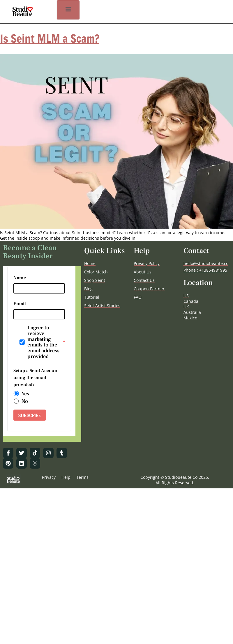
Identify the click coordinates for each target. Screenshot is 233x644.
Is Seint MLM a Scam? (50, 39)
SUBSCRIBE (30, 415)
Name (20, 278)
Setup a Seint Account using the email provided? (36, 378)
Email (20, 304)
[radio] (16, 394)
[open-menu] (68, 10)
